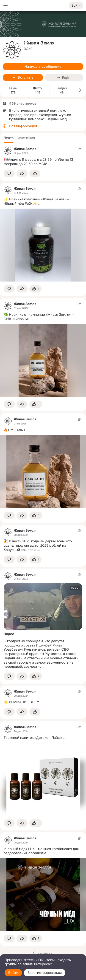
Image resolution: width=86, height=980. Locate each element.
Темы (13, 88)
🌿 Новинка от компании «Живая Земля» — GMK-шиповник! (39, 317)
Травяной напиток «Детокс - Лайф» (33, 738)
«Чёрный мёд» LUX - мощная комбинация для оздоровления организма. (41, 851)
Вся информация (23, 126)
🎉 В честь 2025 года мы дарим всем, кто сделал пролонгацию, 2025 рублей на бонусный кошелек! (38, 546)
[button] (9, 138)
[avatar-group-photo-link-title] (12, 50)
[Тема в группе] (43, 156)
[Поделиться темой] (22, 173)
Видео (62, 88)
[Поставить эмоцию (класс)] (35, 173)
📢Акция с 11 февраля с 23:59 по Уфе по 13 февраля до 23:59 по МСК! (38, 162)
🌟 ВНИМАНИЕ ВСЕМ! (22, 702)
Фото (37, 88)
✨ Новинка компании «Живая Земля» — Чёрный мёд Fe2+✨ (37, 201)
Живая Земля (25, 149)
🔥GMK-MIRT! (15, 430)
